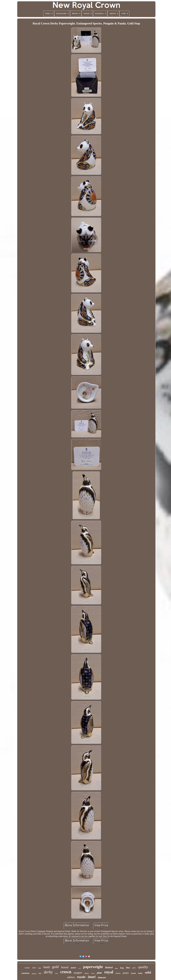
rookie (27, 968)
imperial (34, 974)
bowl (80, 968)
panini (126, 973)
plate (99, 973)
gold (55, 967)
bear (40, 968)
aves (40, 973)
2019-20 (118, 973)
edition (71, 977)
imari (92, 977)
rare (34, 968)
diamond (102, 978)
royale (81, 977)
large (116, 968)
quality (143, 967)
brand (133, 973)
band (46, 967)
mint (57, 973)
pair (134, 968)
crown (66, 972)
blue (128, 968)
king (122, 968)
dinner (87, 973)
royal (109, 972)
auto (73, 968)
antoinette (26, 973)
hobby (140, 973)
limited (109, 967)
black (93, 973)
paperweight (93, 967)
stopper (78, 973)
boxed (65, 967)
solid (148, 972)
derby (48, 972)
